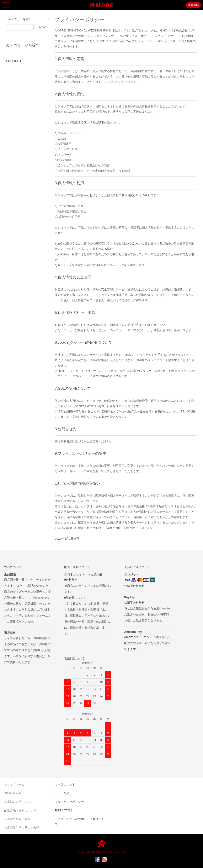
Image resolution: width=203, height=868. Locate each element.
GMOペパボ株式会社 (174, 30)
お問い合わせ (13, 793)
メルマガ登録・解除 (17, 819)
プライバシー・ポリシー (154, 41)
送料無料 (193, 5)
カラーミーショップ (153, 36)
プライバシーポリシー (69, 802)
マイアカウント (65, 785)
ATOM (68, 810)
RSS (58, 810)
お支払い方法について (19, 802)
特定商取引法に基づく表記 (22, 828)
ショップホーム (14, 785)
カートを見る (64, 793)
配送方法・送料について (20, 810)
